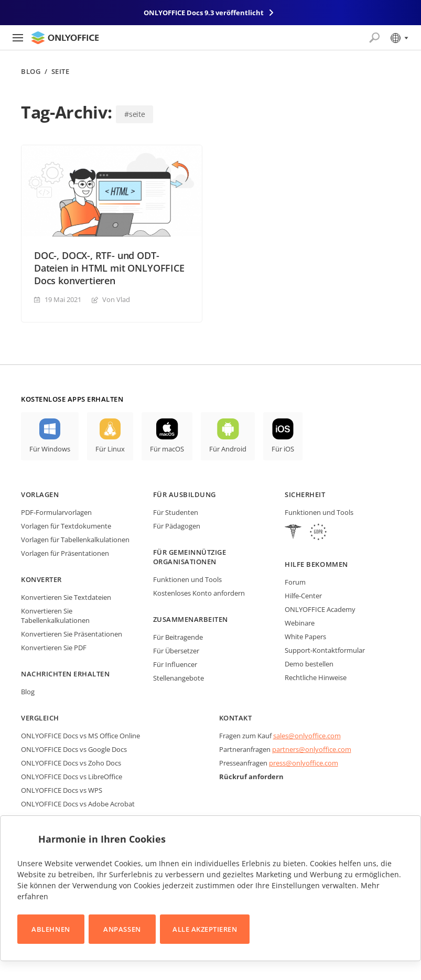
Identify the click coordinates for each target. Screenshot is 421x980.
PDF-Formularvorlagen (56, 512)
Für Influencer (175, 664)
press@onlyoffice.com (304, 763)
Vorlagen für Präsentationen (65, 553)
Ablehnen (51, 929)
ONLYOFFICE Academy (320, 609)
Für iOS (283, 449)
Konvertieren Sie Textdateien (66, 597)
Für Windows (50, 449)
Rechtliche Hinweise (316, 677)
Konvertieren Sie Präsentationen (72, 634)
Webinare (300, 623)
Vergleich (40, 718)
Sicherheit (305, 494)
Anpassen (122, 929)
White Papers (305, 637)
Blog (31, 72)
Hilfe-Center (303, 596)
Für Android (228, 449)
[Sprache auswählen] (399, 38)
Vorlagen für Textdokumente (66, 526)
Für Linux (110, 449)
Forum (295, 582)
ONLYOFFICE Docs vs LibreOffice (72, 777)
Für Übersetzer (176, 651)
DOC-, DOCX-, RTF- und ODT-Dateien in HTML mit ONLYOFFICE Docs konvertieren (109, 268)
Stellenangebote (179, 678)
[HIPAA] (293, 533)
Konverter (41, 579)
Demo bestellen (309, 664)
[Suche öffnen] (374, 38)
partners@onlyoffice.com (312, 749)
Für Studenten (176, 512)
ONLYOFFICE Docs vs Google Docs (74, 749)
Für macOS (167, 449)
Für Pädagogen (177, 526)
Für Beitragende (178, 637)
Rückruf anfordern (251, 777)
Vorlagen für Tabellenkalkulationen (75, 540)
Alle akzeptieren (205, 929)
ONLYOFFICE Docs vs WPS (62, 790)
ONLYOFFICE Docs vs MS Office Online (80, 736)
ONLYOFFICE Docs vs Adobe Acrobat (78, 804)
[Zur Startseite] (65, 38)
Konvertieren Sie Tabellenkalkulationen (55, 616)
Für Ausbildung (185, 494)
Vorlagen (40, 494)
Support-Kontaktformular (325, 650)
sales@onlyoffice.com (307, 736)
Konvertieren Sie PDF (54, 648)
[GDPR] (318, 533)
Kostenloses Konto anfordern (199, 593)
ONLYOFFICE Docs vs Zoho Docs (71, 763)
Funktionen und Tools (187, 579)
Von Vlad (116, 299)
